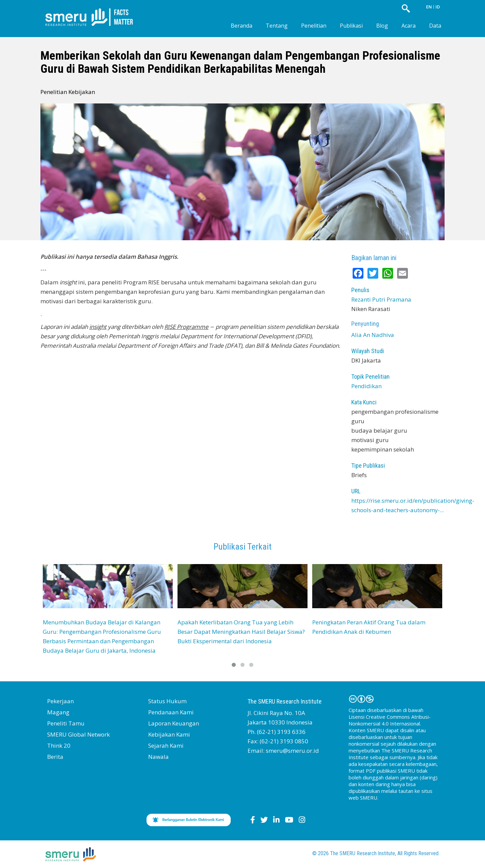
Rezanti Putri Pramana (381, 299)
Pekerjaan (60, 701)
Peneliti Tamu (66, 723)
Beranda (241, 26)
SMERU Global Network (78, 734)
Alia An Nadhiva (373, 335)
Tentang (277, 26)
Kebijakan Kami (169, 734)
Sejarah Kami (166, 746)
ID (438, 7)
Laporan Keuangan (174, 723)
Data (435, 26)
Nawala (158, 757)
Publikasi (351, 26)
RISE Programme (186, 327)
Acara (409, 26)
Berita (55, 757)
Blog (382, 26)
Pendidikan (366, 386)
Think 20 (59, 746)
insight (98, 327)
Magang (58, 712)
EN (429, 7)
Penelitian (314, 26)
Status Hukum (167, 701)
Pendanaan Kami (171, 712)
